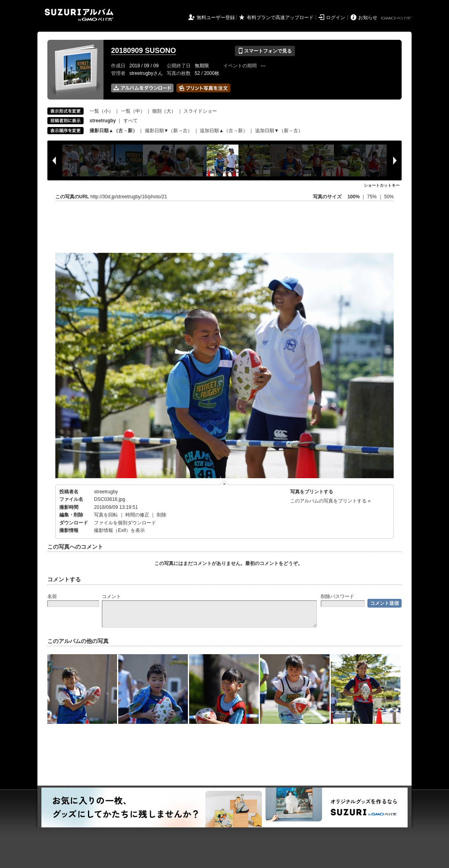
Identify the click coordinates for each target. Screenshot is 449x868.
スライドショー (200, 111)
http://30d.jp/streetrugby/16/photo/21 (129, 197)
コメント (111, 596)
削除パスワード (338, 596)
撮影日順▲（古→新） (113, 131)
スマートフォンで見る (265, 51)
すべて (131, 121)
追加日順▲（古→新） (224, 131)
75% (372, 197)
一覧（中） (133, 111)
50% (389, 197)
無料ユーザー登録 (216, 18)
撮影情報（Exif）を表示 (119, 530)
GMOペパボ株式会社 (397, 18)
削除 (162, 515)
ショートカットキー (382, 185)
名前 (52, 596)
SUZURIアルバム (79, 15)
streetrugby (106, 492)
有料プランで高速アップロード (280, 18)
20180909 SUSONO (143, 51)
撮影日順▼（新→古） (169, 131)
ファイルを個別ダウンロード (125, 523)
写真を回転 (106, 515)
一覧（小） (102, 111)
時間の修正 (137, 515)
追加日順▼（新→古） (279, 131)
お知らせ (368, 18)
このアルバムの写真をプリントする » (330, 501)
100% (354, 197)
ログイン (336, 18)
